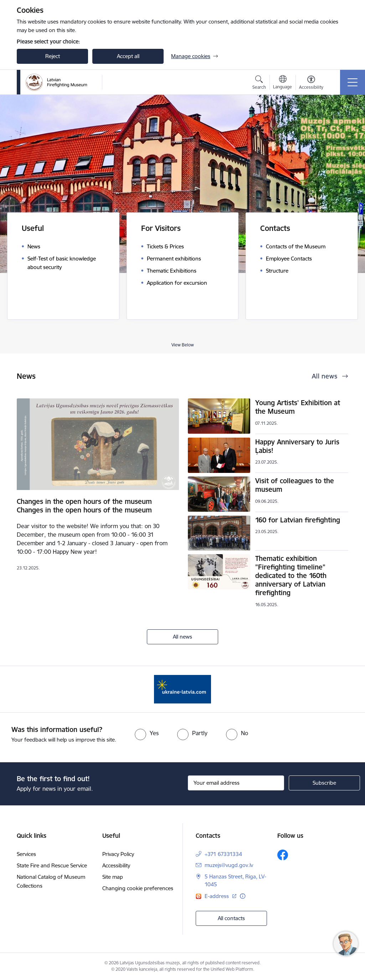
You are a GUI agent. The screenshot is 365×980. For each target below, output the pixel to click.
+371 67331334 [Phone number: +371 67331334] (223, 854)
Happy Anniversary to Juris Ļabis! (297, 446)
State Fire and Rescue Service (52, 865)
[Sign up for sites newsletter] (324, 783)
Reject (53, 56)
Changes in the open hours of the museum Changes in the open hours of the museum (84, 506)
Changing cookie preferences (138, 888)
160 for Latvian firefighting (298, 520)
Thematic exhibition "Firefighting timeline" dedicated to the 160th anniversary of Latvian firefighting (291, 576)
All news (182, 637)
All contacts (231, 918)
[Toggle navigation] (353, 82)
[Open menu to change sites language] (282, 83)
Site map (113, 877)
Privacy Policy (118, 854)
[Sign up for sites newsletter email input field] (236, 783)
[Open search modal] (259, 83)
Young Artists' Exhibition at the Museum (298, 407)
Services (26, 854)
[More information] (243, 896)
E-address (217, 896)
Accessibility (116, 865)
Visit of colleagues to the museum (295, 485)
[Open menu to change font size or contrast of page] (311, 83)
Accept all (128, 56)
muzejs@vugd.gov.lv (229, 865)
